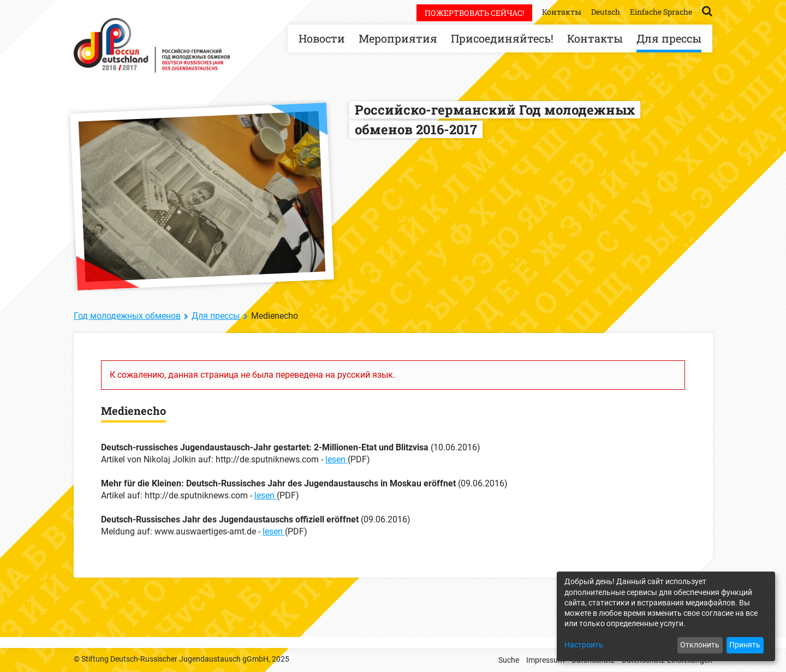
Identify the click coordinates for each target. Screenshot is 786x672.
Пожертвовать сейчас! (474, 13)
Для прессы (669, 38)
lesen (337, 459)
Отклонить (700, 645)
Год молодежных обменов (127, 316)
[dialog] (666, 616)
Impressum (545, 660)
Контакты (595, 38)
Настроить (584, 645)
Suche (509, 660)
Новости (322, 38)
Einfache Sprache (661, 12)
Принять (745, 645)
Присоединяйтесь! (502, 38)
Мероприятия (398, 38)
